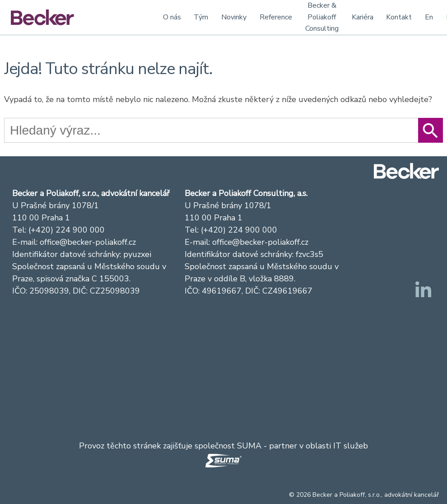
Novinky (234, 17)
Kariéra (363, 17)
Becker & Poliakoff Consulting (322, 17)
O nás (172, 17)
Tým (201, 17)
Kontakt (399, 17)
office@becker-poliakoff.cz (88, 242)
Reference (276, 17)
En (429, 17)
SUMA (249, 446)
